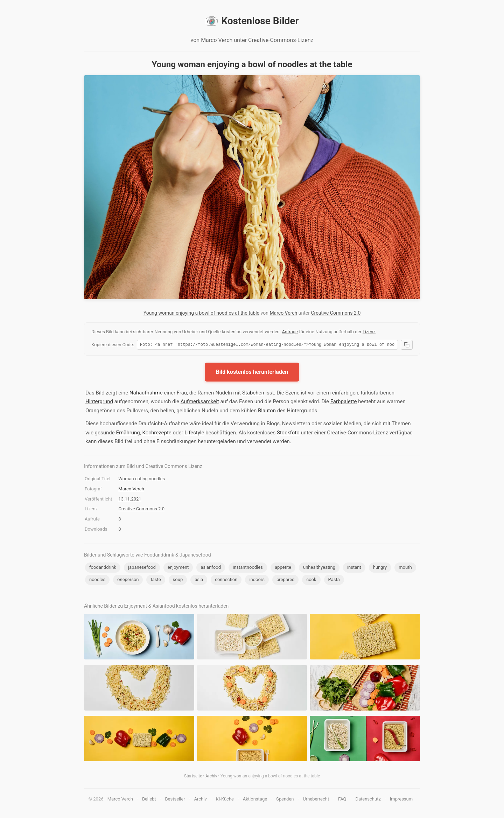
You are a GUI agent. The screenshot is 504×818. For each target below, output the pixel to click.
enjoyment (178, 568)
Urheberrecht (316, 800)
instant (354, 568)
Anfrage (290, 332)
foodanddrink (103, 568)
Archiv (211, 777)
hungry (380, 568)
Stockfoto (288, 434)
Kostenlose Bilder (252, 21)
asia (199, 581)
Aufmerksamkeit (200, 403)
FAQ (342, 800)
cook (311, 581)
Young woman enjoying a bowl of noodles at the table (201, 313)
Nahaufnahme (146, 394)
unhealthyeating (319, 568)
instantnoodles (248, 568)
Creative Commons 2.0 (336, 313)
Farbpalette (344, 403)
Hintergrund (99, 403)
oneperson (128, 581)
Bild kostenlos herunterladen (252, 373)
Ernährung (128, 434)
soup (178, 581)
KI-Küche (225, 800)
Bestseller (175, 800)
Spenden (285, 800)
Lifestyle (194, 434)
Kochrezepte (157, 434)
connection (226, 581)
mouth (405, 568)
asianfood (211, 568)
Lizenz (369, 332)
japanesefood (142, 568)
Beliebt (149, 800)
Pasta (334, 581)
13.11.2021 (130, 500)
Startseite (193, 777)
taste (156, 581)
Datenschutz (368, 800)
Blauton (267, 412)
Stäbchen (253, 394)
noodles (97, 581)
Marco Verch (283, 313)
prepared (285, 581)
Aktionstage (255, 800)
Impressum (401, 800)
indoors (257, 581)
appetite (283, 568)
